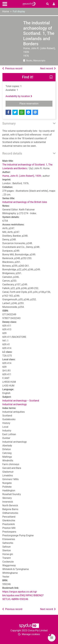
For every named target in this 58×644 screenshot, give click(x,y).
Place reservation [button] (36, 103)
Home (6, 11)
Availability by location (19, 96)
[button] (51, 77)
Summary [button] (9, 123)
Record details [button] (12, 153)
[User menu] (54, 4)
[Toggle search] (47, 4)
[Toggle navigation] (5, 4)
